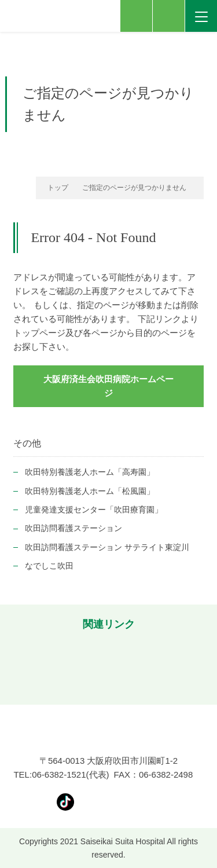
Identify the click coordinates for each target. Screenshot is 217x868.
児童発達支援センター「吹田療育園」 (94, 510)
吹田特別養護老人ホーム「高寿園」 (90, 472)
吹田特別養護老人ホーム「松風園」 (90, 491)
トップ (58, 188)
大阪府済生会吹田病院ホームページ (108, 386)
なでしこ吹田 (49, 566)
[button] (14, 666)
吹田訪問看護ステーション (73, 528)
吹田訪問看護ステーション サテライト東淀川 (107, 547)
